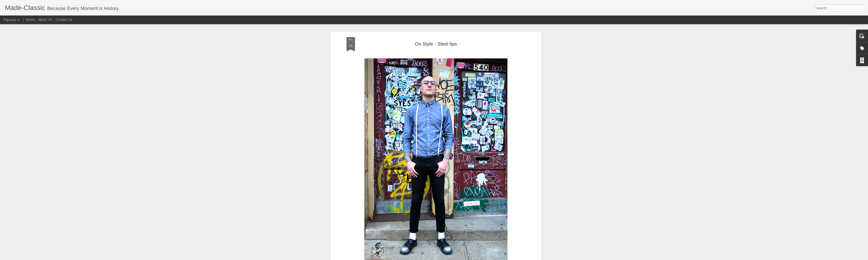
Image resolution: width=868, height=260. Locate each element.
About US (45, 20)
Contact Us (64, 20)
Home (30, 20)
